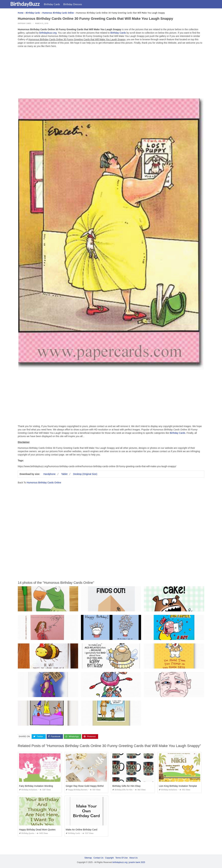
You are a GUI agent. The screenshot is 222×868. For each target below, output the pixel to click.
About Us (133, 858)
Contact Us (98, 858)
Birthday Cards (61, 4)
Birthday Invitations (28, 790)
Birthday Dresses (82, 4)
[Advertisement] (111, 74)
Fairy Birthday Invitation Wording (36, 786)
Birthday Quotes (27, 833)
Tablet (64, 474)
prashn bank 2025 (137, 862)
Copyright (109, 858)
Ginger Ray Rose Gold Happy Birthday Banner (90, 786)
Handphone (49, 474)
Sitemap (88, 858)
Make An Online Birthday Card (82, 830)
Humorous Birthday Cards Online (44, 482)
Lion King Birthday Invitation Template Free (181, 786)
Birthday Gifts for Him (122, 790)
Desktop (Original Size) (85, 474)
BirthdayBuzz (34, 4)
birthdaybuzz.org (48, 33)
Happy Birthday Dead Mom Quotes (37, 830)
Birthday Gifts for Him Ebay (126, 786)
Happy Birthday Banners (77, 790)
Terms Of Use (121, 858)
